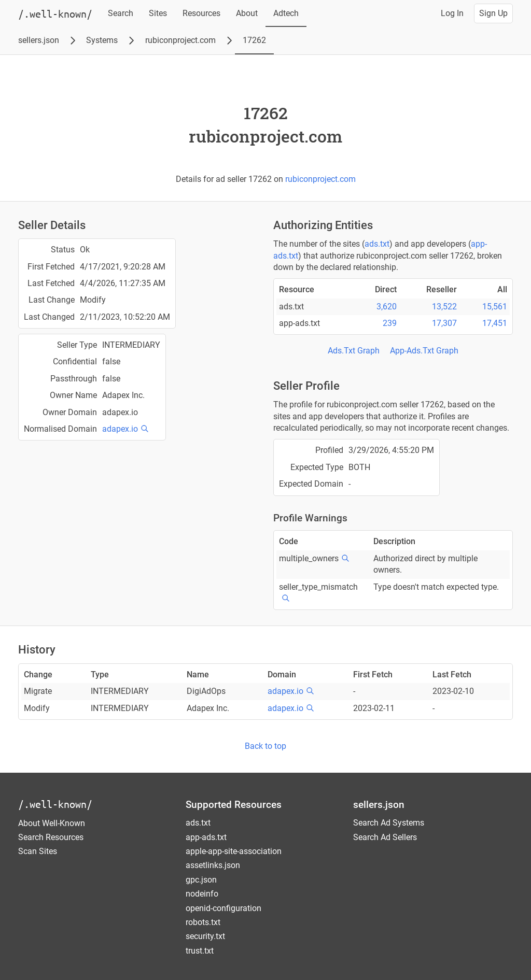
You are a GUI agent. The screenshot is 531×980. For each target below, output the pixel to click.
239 (390, 323)
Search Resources (51, 837)
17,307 (444, 323)
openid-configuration (223, 908)
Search (121, 13)
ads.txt (377, 244)
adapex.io (120, 429)
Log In (452, 13)
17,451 (495, 323)
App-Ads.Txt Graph (424, 351)
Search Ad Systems (389, 823)
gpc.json (201, 880)
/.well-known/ (55, 804)
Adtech (286, 13)
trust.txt (200, 951)
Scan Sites (38, 851)
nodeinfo (202, 894)
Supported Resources (234, 805)
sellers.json (39, 40)
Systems (102, 40)
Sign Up (493, 13)
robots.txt (203, 922)
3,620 (387, 307)
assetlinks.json (213, 865)
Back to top (265, 746)
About (247, 13)
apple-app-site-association (234, 851)
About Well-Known (52, 823)
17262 (254, 40)
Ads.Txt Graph (354, 351)
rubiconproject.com (180, 40)
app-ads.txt (206, 837)
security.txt (205, 936)
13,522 (444, 307)
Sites (158, 13)
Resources (201, 13)
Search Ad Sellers (385, 837)
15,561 (495, 307)
